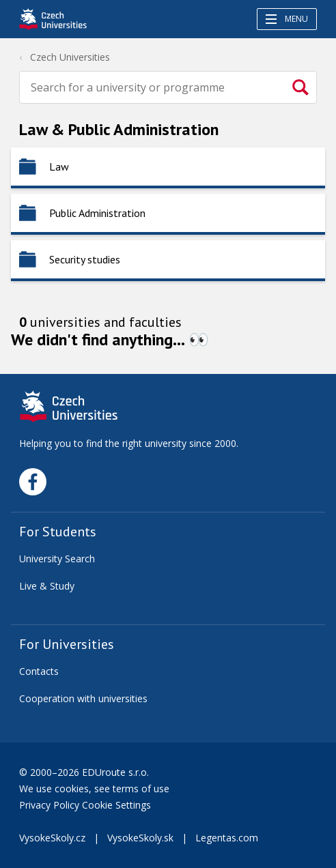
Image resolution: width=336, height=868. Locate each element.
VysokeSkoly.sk (140, 838)
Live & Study (47, 586)
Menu (287, 19)
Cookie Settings (116, 805)
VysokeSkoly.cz (52, 838)
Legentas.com (227, 838)
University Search (57, 559)
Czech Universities (70, 57)
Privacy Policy (49, 805)
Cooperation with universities (83, 698)
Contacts (39, 671)
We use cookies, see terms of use (96, 789)
